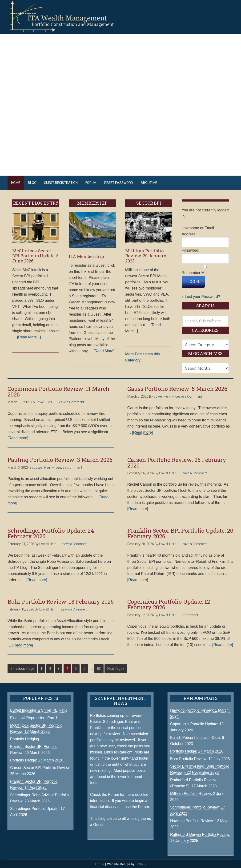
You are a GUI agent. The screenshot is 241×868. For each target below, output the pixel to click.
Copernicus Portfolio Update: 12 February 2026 (169, 603)
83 (99, 667)
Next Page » (116, 667)
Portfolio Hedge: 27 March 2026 (197, 750)
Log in (100, 863)
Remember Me (194, 271)
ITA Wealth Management (66, 16)
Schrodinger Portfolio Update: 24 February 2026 (51, 532)
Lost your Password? (202, 295)
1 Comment (189, 614)
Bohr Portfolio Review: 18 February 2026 (61, 600)
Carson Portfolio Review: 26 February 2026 (177, 461)
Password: (191, 249)
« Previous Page (22, 667)
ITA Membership (86, 255)
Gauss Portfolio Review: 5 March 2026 (177, 388)
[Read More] (104, 350)
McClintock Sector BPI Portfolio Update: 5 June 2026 (35, 255)
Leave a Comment (71, 401)
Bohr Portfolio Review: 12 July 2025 (200, 758)
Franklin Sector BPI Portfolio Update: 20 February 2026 (180, 532)
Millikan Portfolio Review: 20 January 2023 (146, 255)
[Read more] (18, 437)
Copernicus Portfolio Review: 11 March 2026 (58, 390)
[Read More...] (29, 336)
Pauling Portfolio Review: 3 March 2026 (60, 459)
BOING (141, 863)
